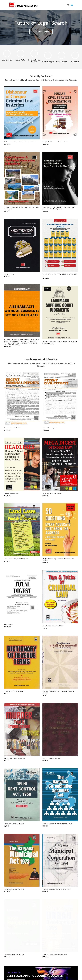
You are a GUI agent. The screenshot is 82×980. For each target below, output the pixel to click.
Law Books (7, 60)
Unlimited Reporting (17, 941)
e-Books (75, 62)
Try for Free (15, 875)
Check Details (15, 974)
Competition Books (34, 61)
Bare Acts (20, 60)
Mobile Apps (48, 62)
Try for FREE (15, 893)
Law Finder (61, 62)
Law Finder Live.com (41, 32)
